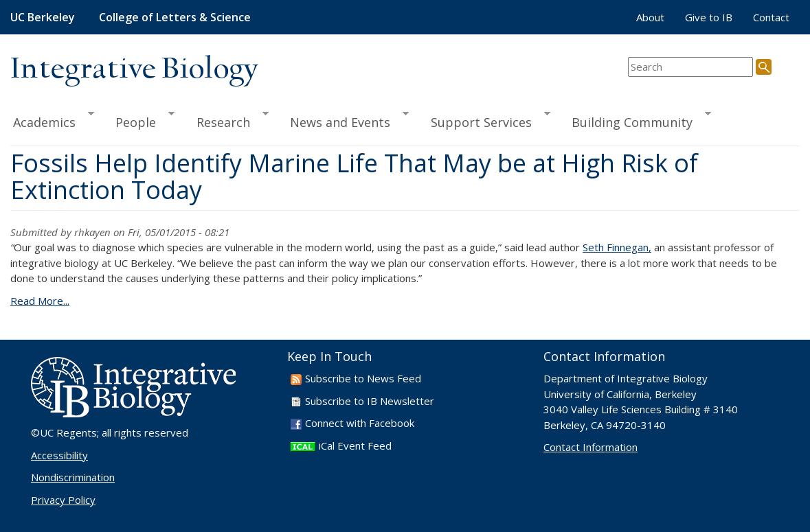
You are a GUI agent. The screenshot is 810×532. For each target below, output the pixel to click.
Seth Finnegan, (617, 247)
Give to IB (709, 17)
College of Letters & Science (175, 17)
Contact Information (590, 447)
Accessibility (59, 455)
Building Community (635, 120)
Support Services (484, 120)
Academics (52, 120)
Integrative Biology (134, 70)
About (650, 17)
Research (226, 120)
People (139, 120)
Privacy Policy (63, 500)
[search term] (690, 67)
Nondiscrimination (73, 477)
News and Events (343, 120)
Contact (771, 17)
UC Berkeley (43, 17)
